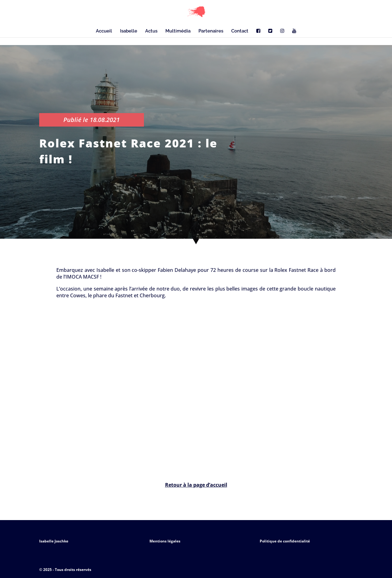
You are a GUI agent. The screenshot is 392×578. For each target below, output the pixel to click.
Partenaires (211, 31)
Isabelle (129, 31)
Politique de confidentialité (285, 541)
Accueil (104, 31)
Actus (151, 31)
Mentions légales (165, 541)
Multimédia (178, 31)
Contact (240, 31)
